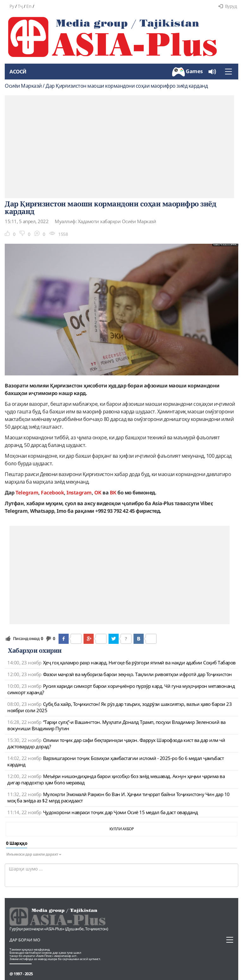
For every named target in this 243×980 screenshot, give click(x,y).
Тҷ (20, 6)
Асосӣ (18, 72)
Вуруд (227, 6)
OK (98, 493)
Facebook (52, 493)
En (29, 6)
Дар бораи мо (25, 940)
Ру (12, 6)
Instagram (79, 493)
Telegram (27, 493)
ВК (113, 493)
